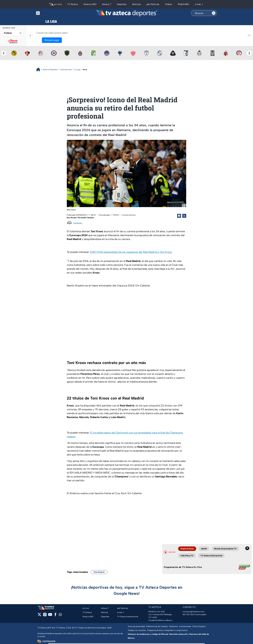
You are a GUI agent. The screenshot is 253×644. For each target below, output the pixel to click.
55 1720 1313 (188, 614)
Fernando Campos (86, 218)
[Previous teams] (4, 53)
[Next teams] (249, 53)
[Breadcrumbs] (39, 69)
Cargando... (78, 223)
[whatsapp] (60, 615)
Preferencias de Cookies (157, 626)
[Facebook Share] (179, 216)
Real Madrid (99, 572)
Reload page (52, 40)
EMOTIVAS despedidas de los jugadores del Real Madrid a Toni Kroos (131, 252)
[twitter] (39, 616)
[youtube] (50, 616)
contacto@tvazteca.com (194, 612)
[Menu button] (49, 13)
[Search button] (214, 13)
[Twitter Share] (184, 216)
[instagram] (45, 616)
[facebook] (55, 616)
